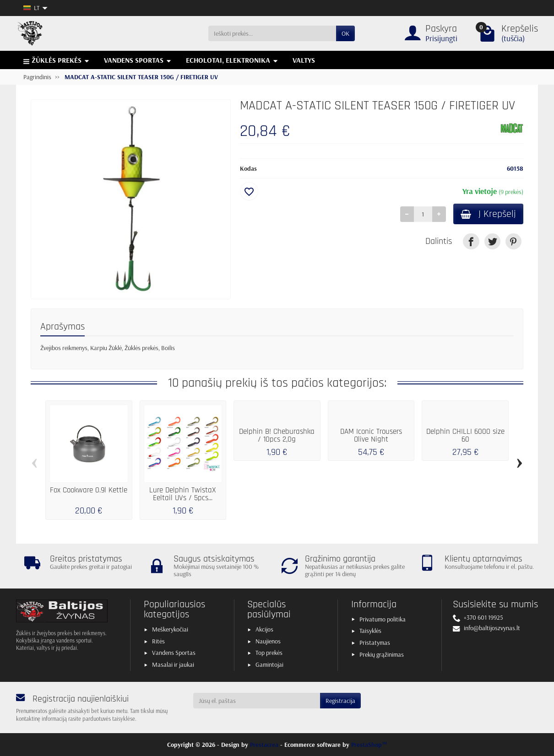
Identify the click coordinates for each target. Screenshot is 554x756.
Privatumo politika (383, 619)
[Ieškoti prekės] (272, 33)
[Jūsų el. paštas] (257, 701)
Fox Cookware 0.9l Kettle (89, 490)
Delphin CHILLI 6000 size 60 (465, 435)
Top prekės (269, 653)
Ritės (158, 641)
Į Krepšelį (488, 214)
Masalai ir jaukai (173, 664)
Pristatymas (375, 643)
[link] (471, 241)
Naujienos (268, 641)
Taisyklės (370, 631)
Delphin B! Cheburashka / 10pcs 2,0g (277, 435)
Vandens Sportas (174, 653)
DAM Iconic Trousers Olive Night (371, 435)
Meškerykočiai (170, 629)
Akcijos (264, 629)
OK (345, 33)
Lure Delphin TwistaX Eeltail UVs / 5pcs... (183, 494)
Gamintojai (269, 664)
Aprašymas (62, 327)
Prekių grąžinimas (382, 654)
